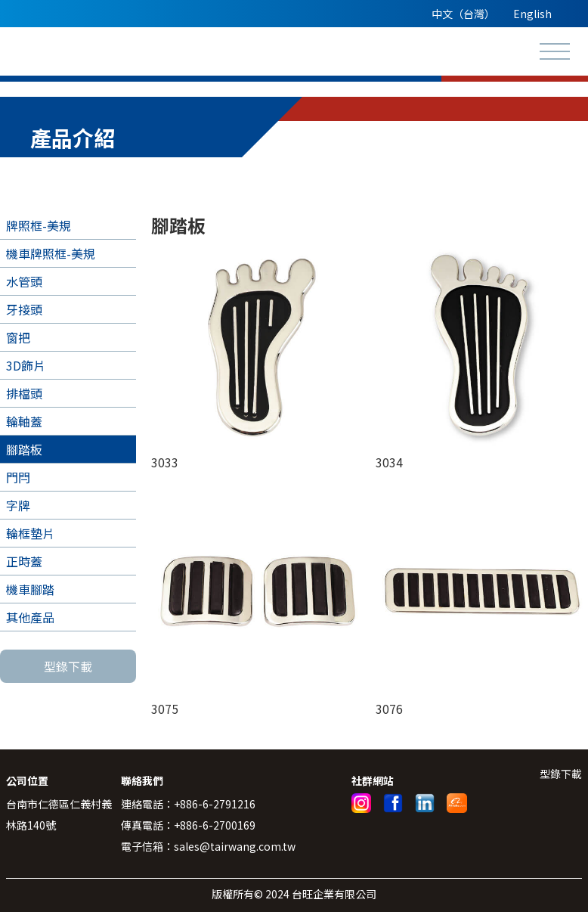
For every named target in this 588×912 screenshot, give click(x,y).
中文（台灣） (463, 14)
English (532, 14)
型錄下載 (68, 666)
